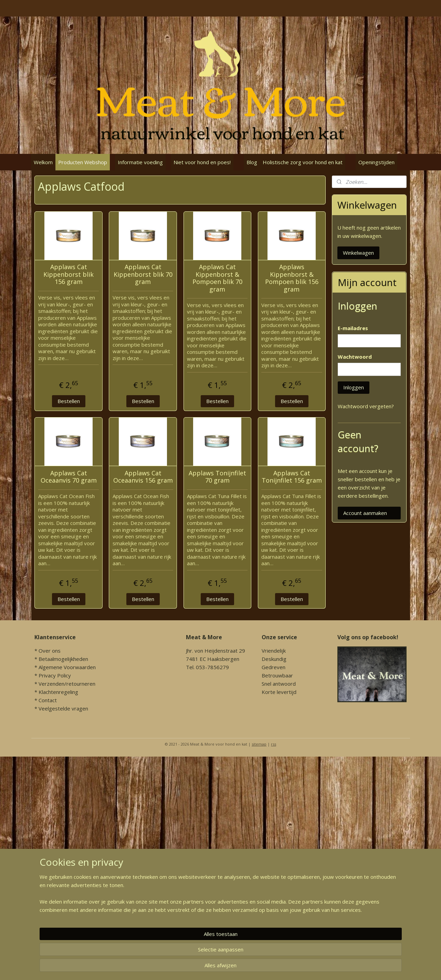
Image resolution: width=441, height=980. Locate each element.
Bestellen (68, 401)
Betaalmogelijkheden (63, 659)
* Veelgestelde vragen (61, 708)
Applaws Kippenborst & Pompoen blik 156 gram (291, 278)
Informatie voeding (140, 162)
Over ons (50, 651)
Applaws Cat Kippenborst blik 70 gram (143, 275)
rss (274, 744)
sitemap (259, 744)
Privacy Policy (55, 675)
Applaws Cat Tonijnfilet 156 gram (291, 477)
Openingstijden (376, 162)
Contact (48, 700)
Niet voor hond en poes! (202, 162)
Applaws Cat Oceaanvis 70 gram (68, 477)
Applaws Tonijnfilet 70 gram (217, 477)
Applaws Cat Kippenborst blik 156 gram (69, 275)
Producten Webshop (83, 162)
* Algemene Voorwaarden (65, 667)
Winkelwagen (358, 253)
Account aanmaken (365, 513)
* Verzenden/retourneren (65, 684)
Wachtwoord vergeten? (366, 406)
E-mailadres (353, 328)
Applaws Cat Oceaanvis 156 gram (143, 477)
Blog (252, 162)
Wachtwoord (355, 357)
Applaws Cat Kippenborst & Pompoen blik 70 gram (217, 278)
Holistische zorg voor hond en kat (303, 162)
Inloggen (354, 387)
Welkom (43, 162)
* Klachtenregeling (56, 692)
